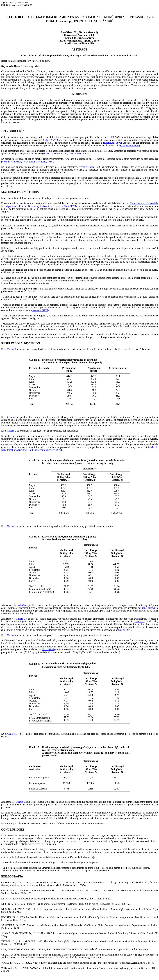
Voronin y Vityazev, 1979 (15, 162)
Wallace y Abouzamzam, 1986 (58, 154)
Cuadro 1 (12, 349)
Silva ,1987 (52, 140)
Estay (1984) (125, 630)
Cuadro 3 (12, 526)
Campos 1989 (129, 146)
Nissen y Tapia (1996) (90, 167)
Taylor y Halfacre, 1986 (40, 162)
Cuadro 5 (12, 734)
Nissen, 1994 (81, 154)
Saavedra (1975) (40, 310)
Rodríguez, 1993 (112, 143)
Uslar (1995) (148, 608)
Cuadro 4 (11, 635)
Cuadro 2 (12, 431)
